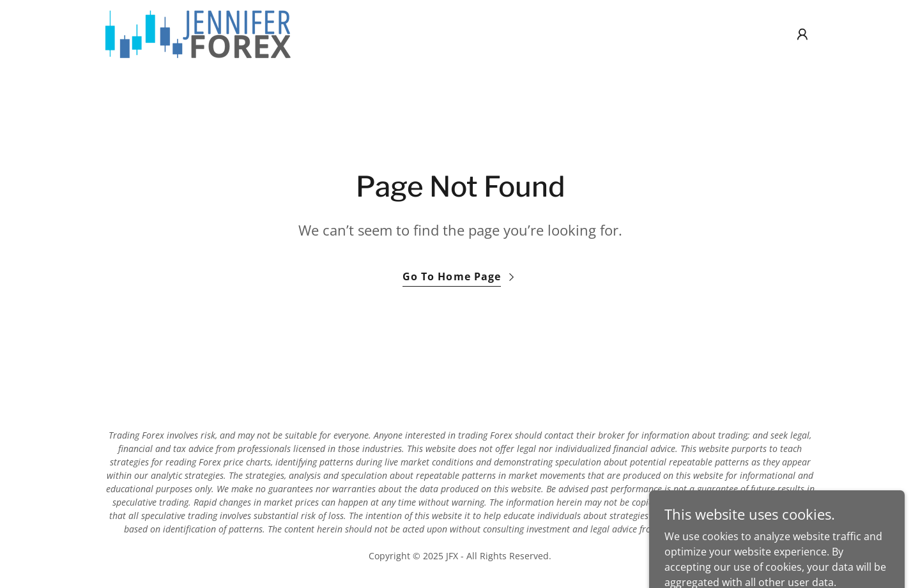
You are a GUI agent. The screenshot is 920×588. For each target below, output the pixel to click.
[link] (198, 33)
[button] (802, 34)
